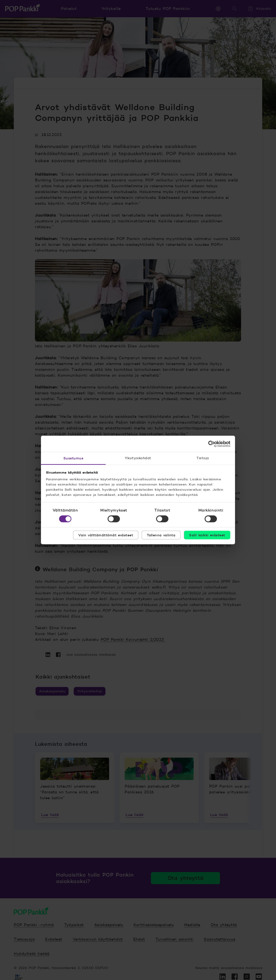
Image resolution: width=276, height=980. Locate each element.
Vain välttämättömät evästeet (106, 535)
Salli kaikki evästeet (207, 535)
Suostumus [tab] (73, 458)
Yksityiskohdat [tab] (138, 458)
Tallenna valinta (161, 535)
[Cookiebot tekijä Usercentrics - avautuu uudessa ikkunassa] (211, 444)
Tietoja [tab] (203, 458)
